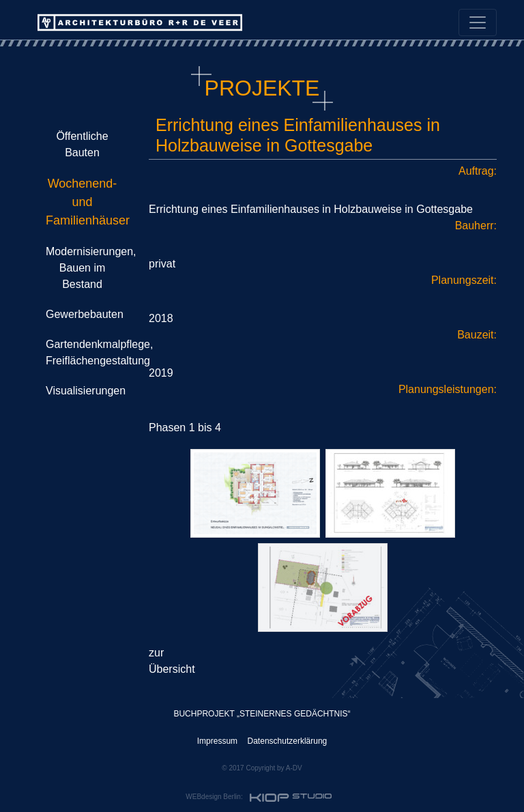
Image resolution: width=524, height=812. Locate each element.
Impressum (217, 741)
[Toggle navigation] (478, 23)
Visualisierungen (86, 391)
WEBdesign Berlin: (260, 797)
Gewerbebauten (85, 314)
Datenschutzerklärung (288, 741)
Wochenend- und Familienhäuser (88, 202)
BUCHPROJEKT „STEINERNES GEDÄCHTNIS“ (262, 714)
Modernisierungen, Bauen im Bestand (91, 268)
